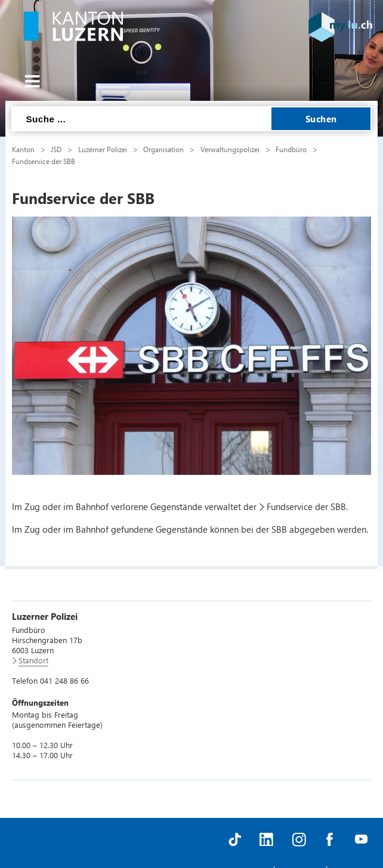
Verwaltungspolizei (230, 149)
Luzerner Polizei (103, 149)
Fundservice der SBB (44, 161)
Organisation (163, 149)
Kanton (23, 149)
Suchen (321, 119)
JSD (56, 149)
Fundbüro (291, 149)
